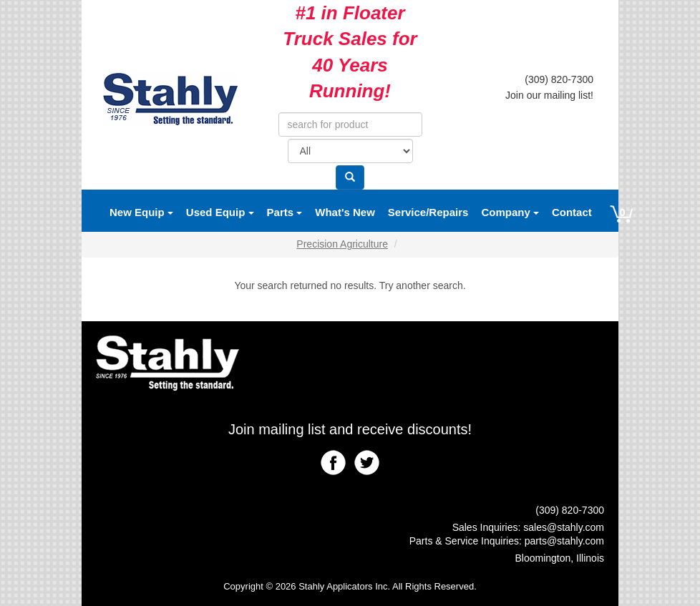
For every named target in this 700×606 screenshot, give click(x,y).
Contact (572, 212)
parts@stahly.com (564, 541)
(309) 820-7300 (559, 79)
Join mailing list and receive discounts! (350, 429)
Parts (285, 212)
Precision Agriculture (342, 244)
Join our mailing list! (549, 95)
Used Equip (220, 212)
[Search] (350, 177)
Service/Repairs (428, 212)
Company (510, 212)
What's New (345, 212)
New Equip (141, 212)
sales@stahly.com (564, 527)
